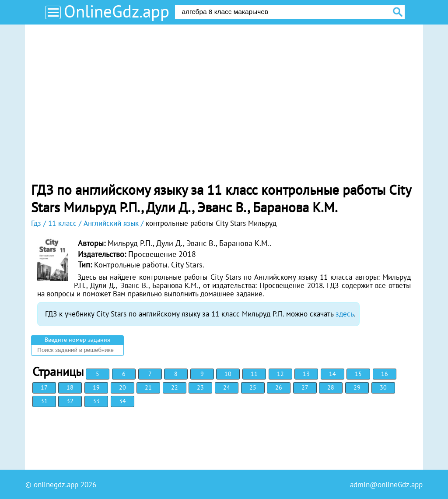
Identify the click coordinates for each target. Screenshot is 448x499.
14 (332, 374)
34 (122, 401)
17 (44, 387)
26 (279, 387)
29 (357, 387)
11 (254, 374)
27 (305, 387)
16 (385, 374)
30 (383, 387)
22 (175, 387)
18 (70, 387)
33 (96, 401)
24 (227, 387)
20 (122, 387)
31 (44, 401)
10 (228, 374)
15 (358, 374)
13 (306, 374)
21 (148, 387)
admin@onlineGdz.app (386, 485)
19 (96, 387)
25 (253, 387)
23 (200, 387)
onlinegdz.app (56, 485)
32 (70, 401)
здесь (345, 314)
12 (280, 374)
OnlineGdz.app (117, 11)
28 (331, 387)
